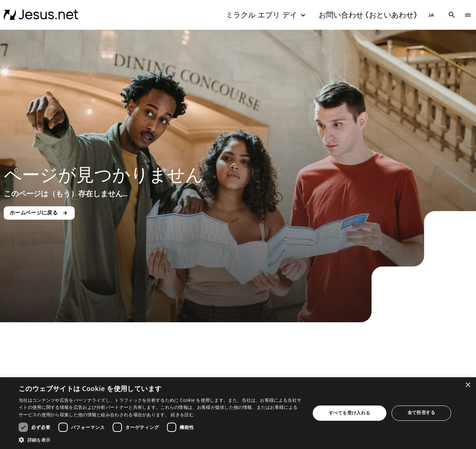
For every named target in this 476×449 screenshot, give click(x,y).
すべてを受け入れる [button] (350, 413)
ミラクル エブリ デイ (267, 15)
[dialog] (238, 413)
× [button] (468, 385)
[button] (160, 440)
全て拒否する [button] (421, 412)
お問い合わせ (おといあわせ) (368, 15)
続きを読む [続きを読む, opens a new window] (182, 415)
